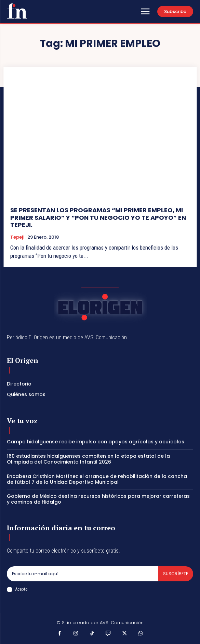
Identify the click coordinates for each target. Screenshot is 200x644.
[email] (82, 574)
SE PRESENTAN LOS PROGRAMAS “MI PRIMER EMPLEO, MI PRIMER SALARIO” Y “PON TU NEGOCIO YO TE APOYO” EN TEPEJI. (98, 217)
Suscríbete (176, 574)
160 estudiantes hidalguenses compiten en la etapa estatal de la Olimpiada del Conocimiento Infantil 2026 (88, 459)
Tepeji (17, 237)
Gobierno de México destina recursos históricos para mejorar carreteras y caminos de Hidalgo (98, 499)
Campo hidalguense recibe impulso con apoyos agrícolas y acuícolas (96, 442)
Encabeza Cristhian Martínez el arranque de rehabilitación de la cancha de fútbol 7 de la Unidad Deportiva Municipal (97, 479)
